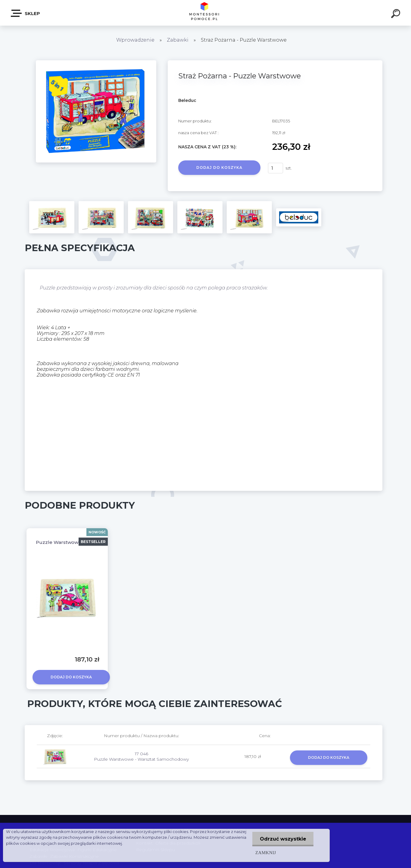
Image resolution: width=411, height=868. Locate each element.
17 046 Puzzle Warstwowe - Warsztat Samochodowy (141, 756)
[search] (397, 14)
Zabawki (178, 40)
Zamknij (265, 852)
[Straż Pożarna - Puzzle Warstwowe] (96, 62)
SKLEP (26, 13)
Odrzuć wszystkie (283, 839)
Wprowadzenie (135, 40)
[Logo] (205, 13)
